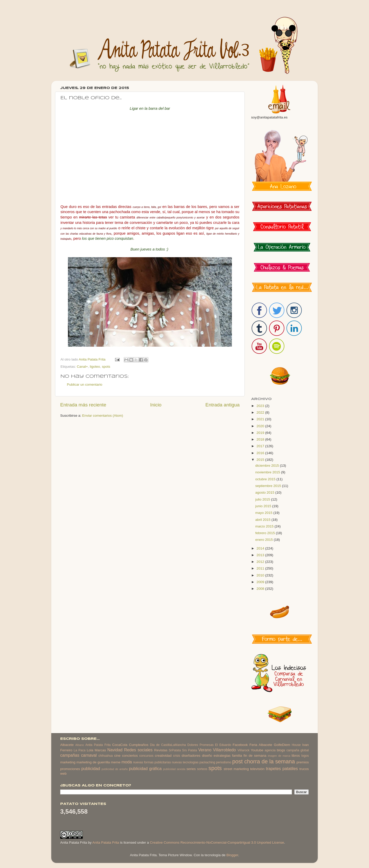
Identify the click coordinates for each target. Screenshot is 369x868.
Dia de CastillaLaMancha (168, 745)
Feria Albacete (261, 745)
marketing (68, 762)
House (296, 745)
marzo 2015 (265, 526)
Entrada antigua (223, 405)
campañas (70, 755)
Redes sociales (138, 750)
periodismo (224, 762)
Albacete (67, 745)
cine (117, 756)
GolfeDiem (282, 745)
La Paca (80, 750)
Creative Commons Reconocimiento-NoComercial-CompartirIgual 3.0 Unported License (217, 842)
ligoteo (95, 367)
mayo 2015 (264, 513)
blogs (281, 750)
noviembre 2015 (268, 472)
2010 (261, 575)
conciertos (130, 756)
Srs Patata (190, 750)
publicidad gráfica (145, 769)
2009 (261, 582)
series (191, 769)
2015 (261, 460)
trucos (304, 769)
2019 (261, 433)
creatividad (163, 756)
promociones (70, 769)
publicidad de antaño (115, 769)
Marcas (100, 750)
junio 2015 (264, 506)
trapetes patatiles (282, 769)
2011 (261, 568)
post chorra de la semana (264, 761)
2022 (261, 412)
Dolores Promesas (200, 745)
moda (127, 762)
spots (106, 367)
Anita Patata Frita (98, 745)
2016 (261, 453)
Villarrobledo (224, 750)
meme (116, 762)
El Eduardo (223, 745)
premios (303, 762)
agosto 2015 (265, 492)
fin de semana (255, 756)
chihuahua (106, 756)
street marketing (236, 769)
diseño (207, 756)
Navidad (115, 750)
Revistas (161, 750)
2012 (261, 562)
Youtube (257, 750)
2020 (261, 426)
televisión (257, 769)
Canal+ (82, 367)
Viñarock (244, 750)
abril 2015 (263, 520)
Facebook (240, 745)
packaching (207, 762)
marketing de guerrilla (93, 762)
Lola (90, 750)
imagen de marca (279, 756)
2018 (261, 439)
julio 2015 (263, 499)
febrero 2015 (265, 533)
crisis (177, 756)
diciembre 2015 (268, 466)
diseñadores (191, 756)
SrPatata (175, 750)
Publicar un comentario (85, 385)
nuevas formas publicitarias (152, 762)
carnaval (89, 755)
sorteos (202, 769)
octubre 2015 (266, 479)
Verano (205, 750)
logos (305, 756)
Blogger (232, 855)
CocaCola (120, 745)
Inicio (156, 405)
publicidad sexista (174, 769)
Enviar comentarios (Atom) (103, 416)
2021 (261, 419)
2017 (261, 446)
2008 (261, 589)
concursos (146, 756)
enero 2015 (264, 540)
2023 (261, 406)
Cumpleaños (139, 745)
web (63, 774)
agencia (270, 750)
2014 (261, 548)
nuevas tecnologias (185, 762)
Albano (80, 745)
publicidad (91, 769)
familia (237, 756)
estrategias (222, 756)
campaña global (298, 750)
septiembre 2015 (269, 486)
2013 (261, 555)
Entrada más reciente (83, 405)
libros (296, 756)
